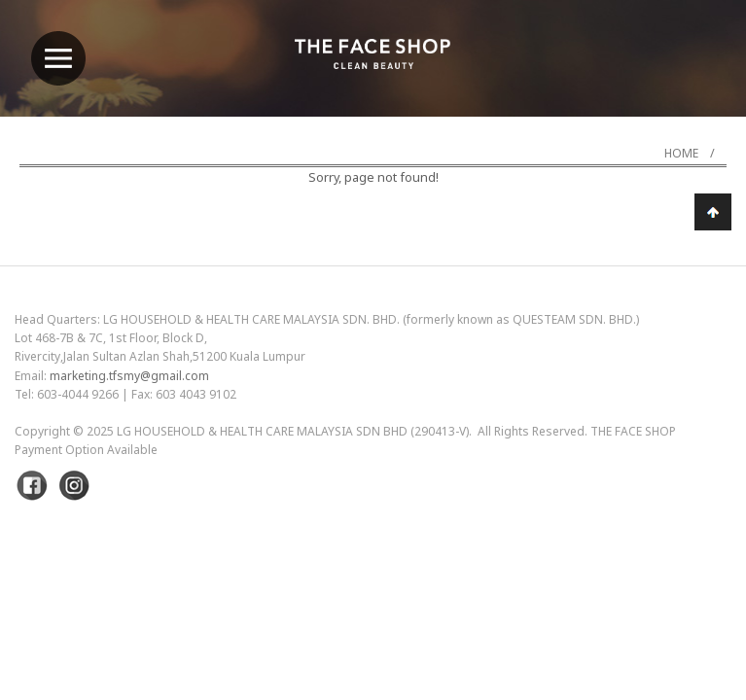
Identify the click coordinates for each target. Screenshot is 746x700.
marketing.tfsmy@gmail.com (129, 376)
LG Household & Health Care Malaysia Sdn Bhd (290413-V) (293, 431)
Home (681, 153)
